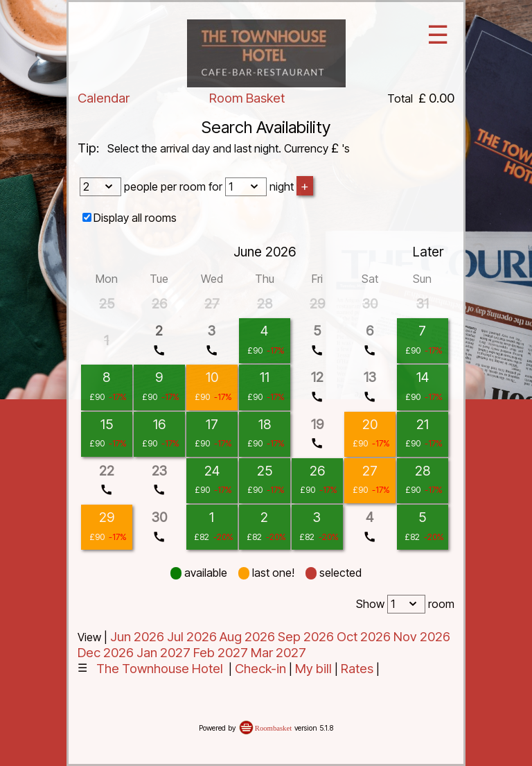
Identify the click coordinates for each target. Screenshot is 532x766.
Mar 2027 (278, 653)
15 (107, 424)
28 (423, 471)
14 (423, 377)
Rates (357, 669)
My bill (313, 669)
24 (212, 471)
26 (317, 471)
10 (212, 377)
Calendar (104, 98)
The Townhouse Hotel (160, 669)
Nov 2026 (422, 637)
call (159, 350)
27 (370, 471)
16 (159, 424)
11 (265, 377)
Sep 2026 (306, 637)
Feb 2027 (221, 653)
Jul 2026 (192, 637)
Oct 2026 (364, 637)
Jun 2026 (137, 637)
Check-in (260, 669)
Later (428, 252)
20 (370, 424)
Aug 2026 (247, 637)
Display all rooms (135, 218)
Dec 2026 (106, 653)
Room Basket (247, 98)
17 (212, 424)
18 (265, 424)
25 (265, 471)
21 (423, 424)
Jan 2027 (163, 653)
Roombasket (273, 728)
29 (107, 517)
